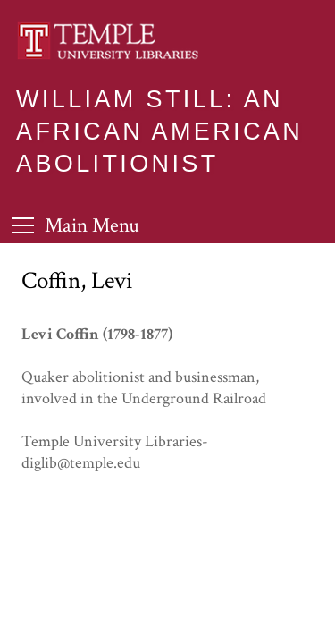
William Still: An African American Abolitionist (159, 131)
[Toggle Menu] (75, 225)
